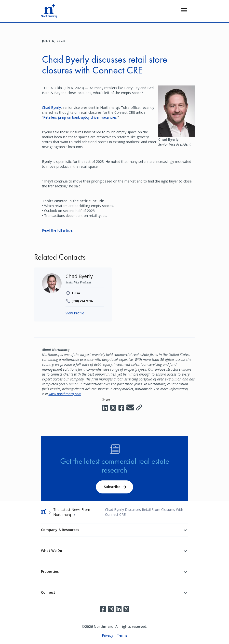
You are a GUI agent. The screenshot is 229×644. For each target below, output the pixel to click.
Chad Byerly (51, 107)
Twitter (126, 609)
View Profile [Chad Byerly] (75, 313)
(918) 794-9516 (82, 301)
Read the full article (57, 230)
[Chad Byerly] (79, 276)
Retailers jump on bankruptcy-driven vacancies (80, 117)
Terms (122, 635)
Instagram (111, 609)
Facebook (103, 609)
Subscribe (112, 487)
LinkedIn (119, 609)
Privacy (108, 635)
